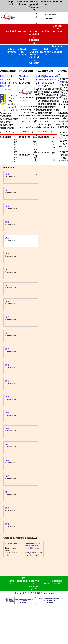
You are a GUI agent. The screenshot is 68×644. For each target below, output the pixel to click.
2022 (7, 222)
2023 (7, 206)
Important (26, 71)
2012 (7, 365)
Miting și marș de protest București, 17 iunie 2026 (48, 79)
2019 (7, 254)
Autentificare (50, 19)
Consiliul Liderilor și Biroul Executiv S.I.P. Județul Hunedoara (33, 546)
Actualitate (8, 71)
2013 (7, 349)
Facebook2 (34, 588)
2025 (7, 174)
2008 (7, 429)
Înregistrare (50, 15)
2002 (7, 524)
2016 (7, 301)
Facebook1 (57, 582)
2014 (7, 333)
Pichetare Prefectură (13, 544)
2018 (7, 270)
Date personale (22, 581)
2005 (7, 476)
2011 (7, 381)
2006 (7, 460)
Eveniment (45, 71)
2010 (7, 397)
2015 (7, 317)
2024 (7, 190)
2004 (7, 492)
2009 (7, 413)
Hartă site (11, 582)
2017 (7, 285)
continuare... (7, 132)
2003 (7, 508)
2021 (7, 238)
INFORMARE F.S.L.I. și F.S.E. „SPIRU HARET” (9, 81)
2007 (7, 445)
